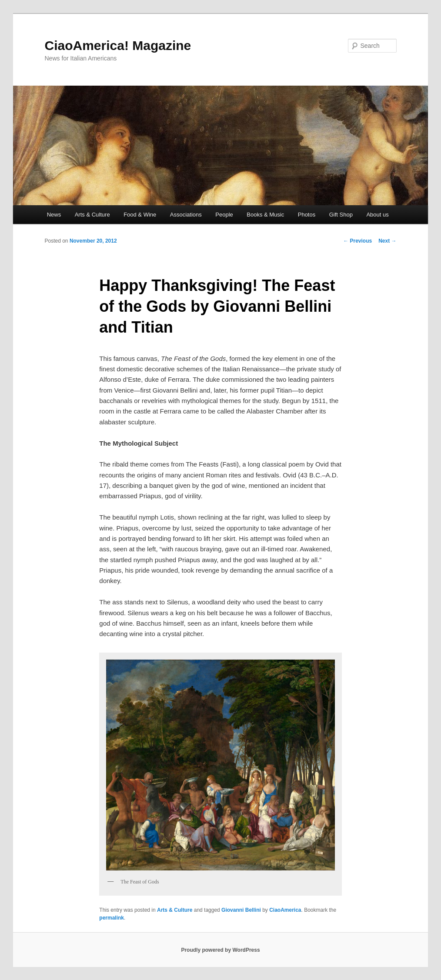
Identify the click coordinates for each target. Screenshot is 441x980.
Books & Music (265, 215)
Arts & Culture (92, 215)
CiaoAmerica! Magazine (118, 45)
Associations (186, 215)
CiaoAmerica (285, 910)
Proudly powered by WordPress (220, 950)
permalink (112, 918)
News (54, 215)
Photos (307, 215)
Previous (357, 241)
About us (377, 215)
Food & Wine (140, 215)
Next (387, 241)
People (224, 215)
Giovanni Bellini (241, 910)
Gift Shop (341, 215)
